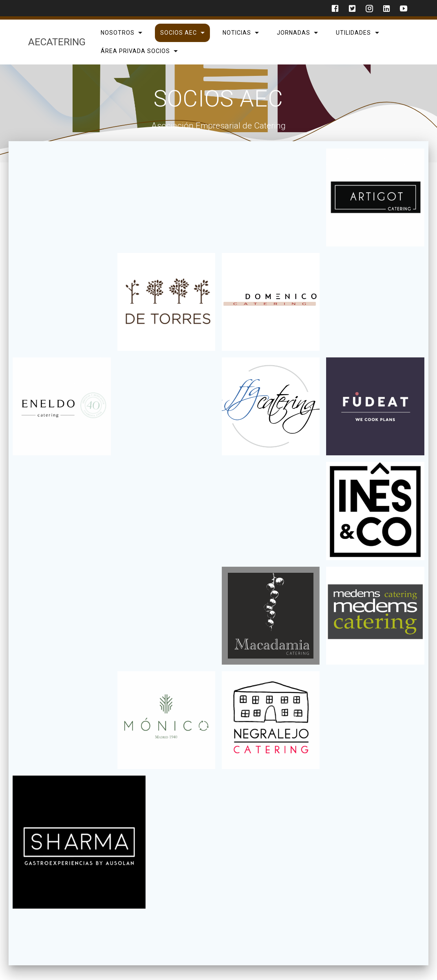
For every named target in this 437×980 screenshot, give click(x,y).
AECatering (57, 42)
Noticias (237, 33)
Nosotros (117, 33)
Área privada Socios (135, 51)
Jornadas (294, 33)
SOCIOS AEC (178, 33)
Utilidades (353, 33)
